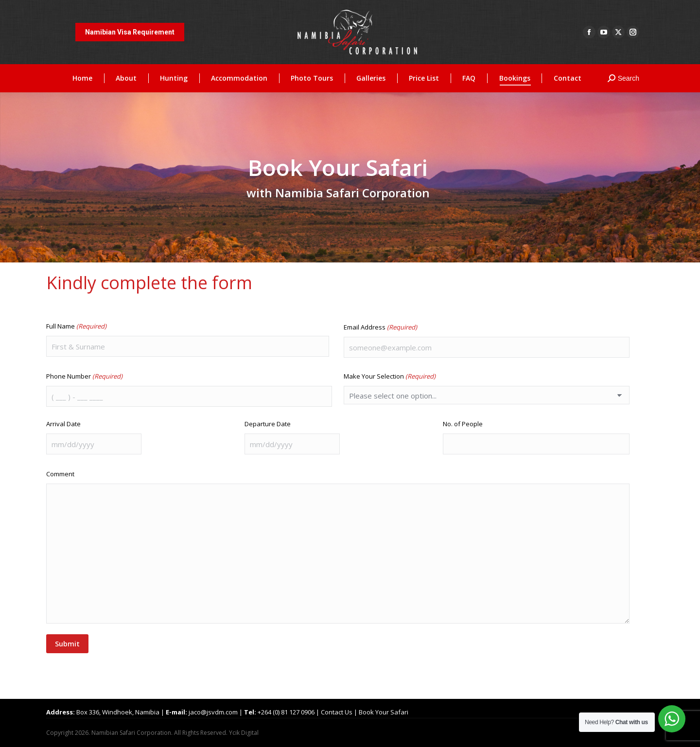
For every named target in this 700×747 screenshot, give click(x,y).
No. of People (463, 424)
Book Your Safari (384, 712)
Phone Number (84, 376)
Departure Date (268, 424)
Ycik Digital (244, 733)
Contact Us (337, 712)
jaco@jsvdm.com (213, 712)
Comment (60, 474)
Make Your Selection (390, 376)
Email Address (380, 327)
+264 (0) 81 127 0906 (286, 712)
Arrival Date (63, 424)
